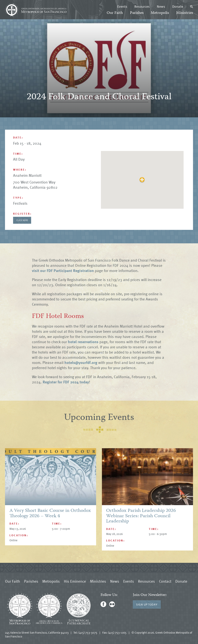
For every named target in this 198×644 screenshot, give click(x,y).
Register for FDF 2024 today (66, 382)
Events (122, 6)
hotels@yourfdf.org (81, 362)
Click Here (22, 220)
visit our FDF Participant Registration (63, 270)
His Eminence (75, 581)
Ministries (185, 13)
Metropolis (160, 13)
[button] (142, 180)
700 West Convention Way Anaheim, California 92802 (35, 185)
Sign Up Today (147, 604)
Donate (178, 6)
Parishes (137, 13)
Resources (142, 6)
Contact (165, 581)
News (161, 6)
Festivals (20, 203)
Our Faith (115, 13)
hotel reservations (83, 342)
